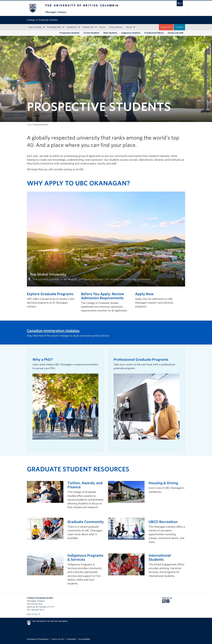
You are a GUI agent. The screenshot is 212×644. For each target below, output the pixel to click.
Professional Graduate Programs (141, 360)
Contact (179, 27)
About (129, 27)
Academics (72, 27)
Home (29, 125)
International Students (160, 557)
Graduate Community (86, 522)
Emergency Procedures (38, 639)
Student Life (88, 27)
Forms (102, 27)
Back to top (33, 614)
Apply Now (166, 27)
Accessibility (84, 639)
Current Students (91, 33)
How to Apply (35, 27)
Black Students (110, 33)
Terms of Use (58, 639)
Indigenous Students (131, 33)
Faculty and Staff (175, 33)
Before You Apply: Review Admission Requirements (102, 296)
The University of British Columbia (33, 8)
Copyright (71, 639)
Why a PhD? (43, 360)
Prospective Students (69, 33)
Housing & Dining (163, 483)
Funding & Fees (54, 27)
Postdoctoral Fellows (154, 33)
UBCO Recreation (163, 522)
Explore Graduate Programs (50, 294)
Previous (31, 282)
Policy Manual (116, 27)
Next (181, 282)
